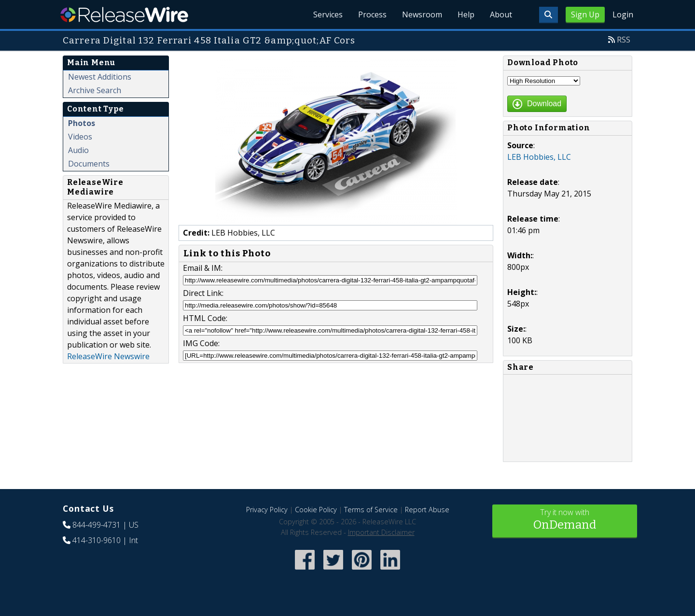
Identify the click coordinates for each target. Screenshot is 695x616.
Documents (89, 164)
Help (466, 14)
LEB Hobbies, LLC (539, 157)
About (501, 14)
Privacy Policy (267, 510)
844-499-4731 (97, 525)
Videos (80, 137)
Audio (78, 150)
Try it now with (565, 520)
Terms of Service (371, 510)
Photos (82, 123)
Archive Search (95, 90)
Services (328, 14)
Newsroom (422, 14)
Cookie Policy (316, 510)
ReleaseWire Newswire (108, 356)
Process (372, 14)
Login (623, 14)
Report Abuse (427, 510)
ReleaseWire (124, 14)
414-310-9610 (97, 540)
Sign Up (585, 14)
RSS (624, 40)
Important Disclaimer (381, 532)
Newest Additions (100, 77)
